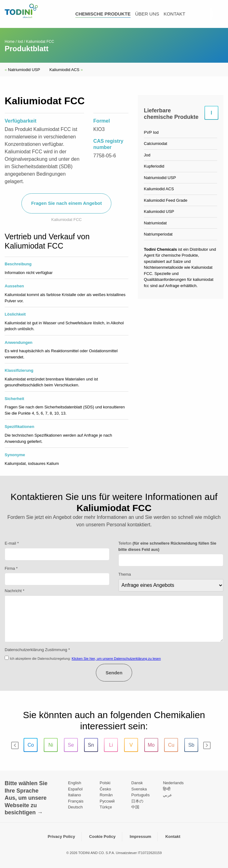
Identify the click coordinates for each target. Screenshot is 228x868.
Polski (105, 783)
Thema (125, 574)
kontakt (174, 14)
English (75, 783)
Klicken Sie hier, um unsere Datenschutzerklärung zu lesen (116, 659)
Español (75, 789)
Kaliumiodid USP (159, 211)
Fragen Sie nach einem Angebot (66, 203)
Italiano (74, 795)
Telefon (168, 546)
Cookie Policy (102, 837)
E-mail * (12, 543)
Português (140, 795)
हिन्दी (167, 789)
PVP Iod (151, 132)
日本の (137, 801)
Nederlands (173, 783)
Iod (20, 42)
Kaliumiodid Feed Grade (166, 200)
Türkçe (106, 807)
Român (106, 795)
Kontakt (173, 837)
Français (76, 801)
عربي (168, 795)
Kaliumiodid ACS (66, 70)
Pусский (107, 801)
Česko (105, 789)
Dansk (137, 783)
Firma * (11, 568)
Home (10, 42)
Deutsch (75, 807)
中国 (135, 807)
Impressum (140, 837)
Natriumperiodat (158, 234)
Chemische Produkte (103, 14)
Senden (114, 673)
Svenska (139, 789)
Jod (147, 155)
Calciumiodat (156, 144)
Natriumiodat (155, 223)
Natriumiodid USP (22, 70)
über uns (147, 14)
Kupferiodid (154, 166)
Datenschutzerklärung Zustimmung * (37, 650)
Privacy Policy (61, 837)
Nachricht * (15, 591)
